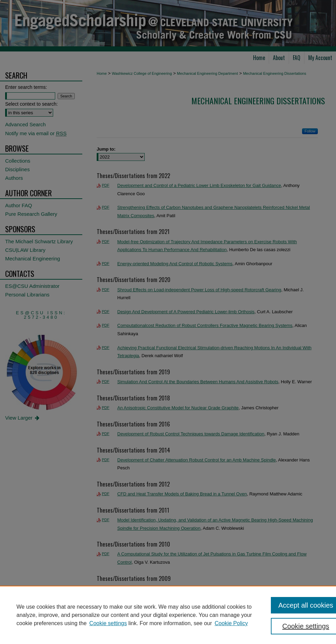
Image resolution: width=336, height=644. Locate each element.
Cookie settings (108, 623)
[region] (168, 615)
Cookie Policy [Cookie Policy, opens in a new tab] (231, 623)
